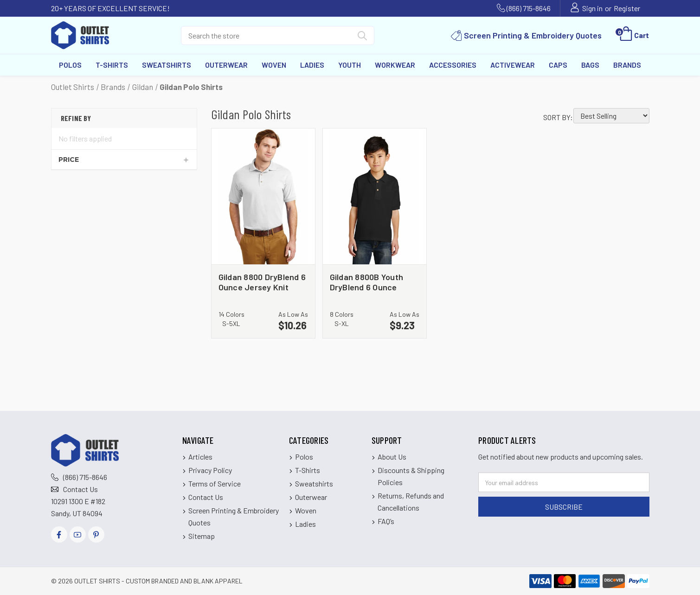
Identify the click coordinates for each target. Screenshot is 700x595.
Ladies (312, 65)
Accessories (453, 65)
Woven (274, 65)
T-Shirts (112, 65)
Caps (558, 65)
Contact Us (80, 489)
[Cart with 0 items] (633, 35)
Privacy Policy (210, 470)
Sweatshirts (167, 65)
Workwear (395, 65)
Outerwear (226, 65)
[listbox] (611, 116)
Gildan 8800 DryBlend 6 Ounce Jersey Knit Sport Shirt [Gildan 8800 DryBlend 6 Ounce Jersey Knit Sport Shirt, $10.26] (262, 282)
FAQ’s (386, 521)
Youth (350, 65)
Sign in (592, 8)
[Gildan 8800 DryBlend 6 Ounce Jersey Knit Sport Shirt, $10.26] (263, 197)
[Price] (124, 160)
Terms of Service (215, 483)
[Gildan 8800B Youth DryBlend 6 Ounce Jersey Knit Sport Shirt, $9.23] (375, 197)
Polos (70, 65)
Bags (590, 65)
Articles (200, 457)
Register (627, 8)
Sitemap (202, 536)
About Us (392, 457)
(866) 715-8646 (529, 8)
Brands (627, 65)
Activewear (513, 65)
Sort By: (558, 117)
